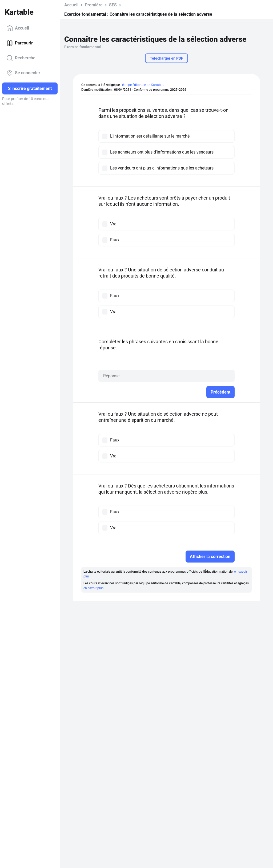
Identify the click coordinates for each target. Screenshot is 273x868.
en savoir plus (93, 588)
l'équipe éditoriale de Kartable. (142, 85)
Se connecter (23, 73)
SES (113, 5)
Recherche (21, 58)
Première (94, 5)
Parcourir (20, 43)
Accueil (18, 28)
